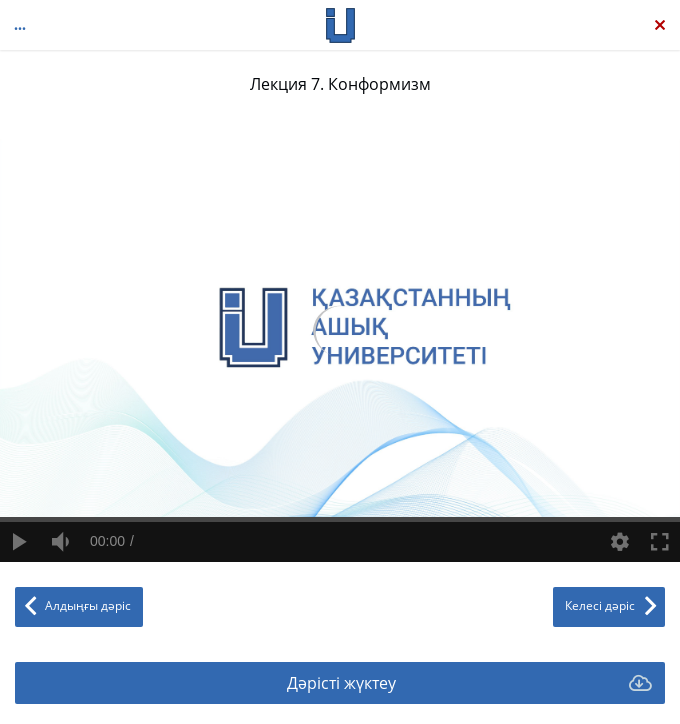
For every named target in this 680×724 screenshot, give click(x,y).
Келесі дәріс (600, 605)
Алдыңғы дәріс (88, 605)
